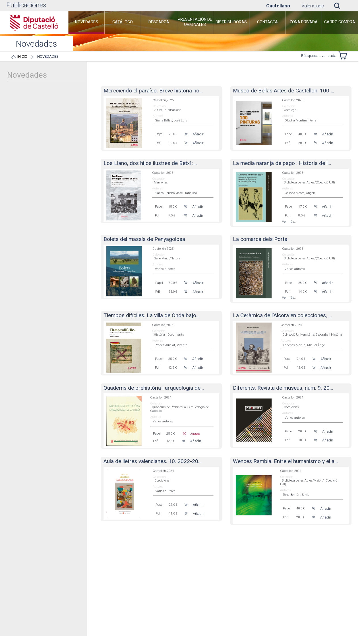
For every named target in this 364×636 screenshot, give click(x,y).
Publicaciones (26, 5)
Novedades (341, 56)
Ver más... (289, 227)
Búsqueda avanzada (319, 62)
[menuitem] (92, 46)
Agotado (193, 439)
